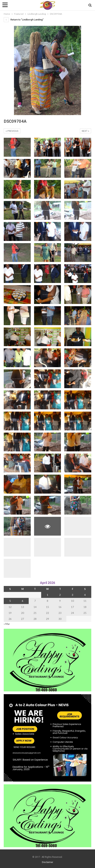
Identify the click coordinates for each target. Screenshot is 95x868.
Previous (12, 131)
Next (85, 131)
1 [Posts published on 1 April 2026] (47, 595)
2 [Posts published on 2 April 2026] (60, 595)
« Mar (7, 624)
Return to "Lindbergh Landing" (24, 20)
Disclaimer (47, 862)
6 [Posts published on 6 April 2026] (23, 601)
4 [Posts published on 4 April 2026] (85, 595)
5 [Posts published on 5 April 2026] (10, 601)
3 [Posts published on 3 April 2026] (72, 595)
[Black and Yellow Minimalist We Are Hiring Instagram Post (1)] (47, 738)
